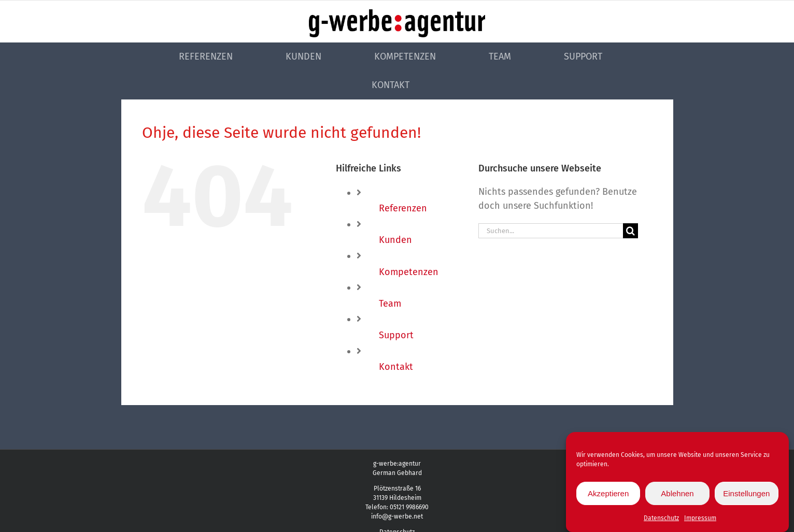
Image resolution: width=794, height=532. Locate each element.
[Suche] (630, 231)
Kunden (395, 240)
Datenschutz (661, 521)
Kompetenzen (409, 272)
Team (390, 304)
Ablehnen (677, 496)
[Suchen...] (551, 231)
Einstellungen (746, 496)
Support (396, 335)
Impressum (700, 521)
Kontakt (396, 367)
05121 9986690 (409, 507)
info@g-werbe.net (397, 516)
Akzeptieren (608, 496)
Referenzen (403, 208)
